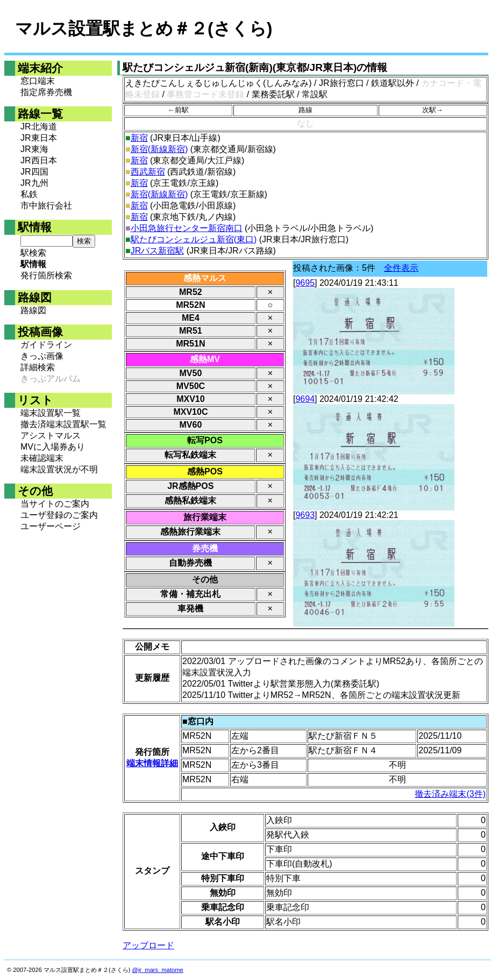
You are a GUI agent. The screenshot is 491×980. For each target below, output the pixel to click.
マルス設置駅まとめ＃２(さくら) (144, 28)
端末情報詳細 (152, 763)
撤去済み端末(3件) (450, 794)
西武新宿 (148, 172)
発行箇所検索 (46, 275)
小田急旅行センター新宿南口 (187, 228)
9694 (305, 399)
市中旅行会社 (46, 206)
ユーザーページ (51, 526)
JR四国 (34, 172)
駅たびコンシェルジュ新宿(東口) (194, 239)
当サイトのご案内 (55, 504)
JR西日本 (39, 160)
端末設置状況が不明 (59, 469)
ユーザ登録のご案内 (59, 515)
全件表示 (401, 268)
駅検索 (33, 253)
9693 (305, 515)
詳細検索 (38, 367)
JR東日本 (39, 138)
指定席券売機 (46, 92)
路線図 (33, 310)
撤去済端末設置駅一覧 (63, 424)
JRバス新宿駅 (158, 251)
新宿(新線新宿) (159, 149)
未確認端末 (42, 458)
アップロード (148, 945)
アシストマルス (51, 435)
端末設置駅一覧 (51, 413)
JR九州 (34, 183)
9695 (305, 283)
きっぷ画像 (42, 356)
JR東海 (34, 149)
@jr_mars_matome (158, 970)
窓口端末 (38, 81)
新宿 (139, 138)
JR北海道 (39, 127)
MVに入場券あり (53, 447)
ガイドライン (46, 345)
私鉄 (29, 194)
